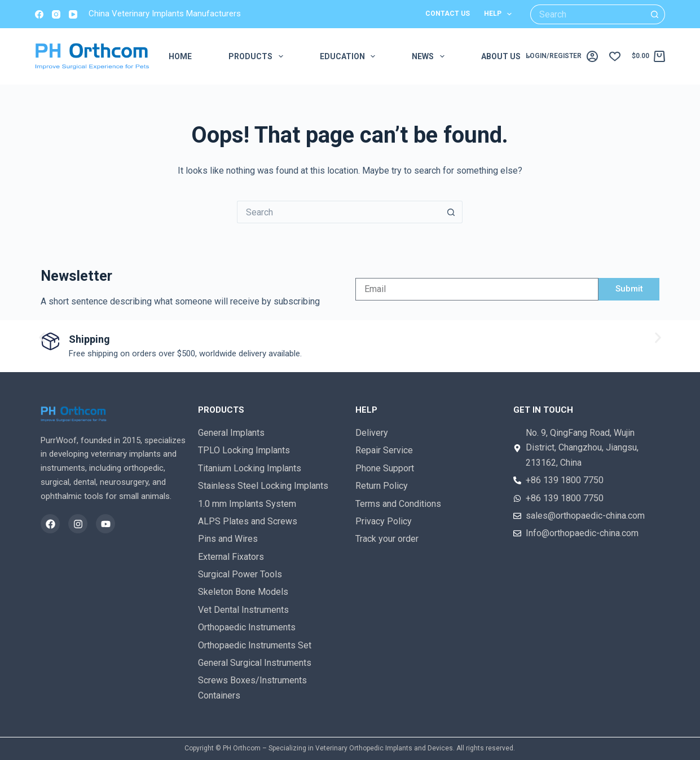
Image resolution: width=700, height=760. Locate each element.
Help (500, 14)
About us (509, 56)
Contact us (448, 14)
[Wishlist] (615, 56)
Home (180, 56)
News (430, 56)
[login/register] (562, 56)
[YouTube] (73, 14)
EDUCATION (350, 56)
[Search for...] (588, 14)
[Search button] (655, 14)
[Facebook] (39, 14)
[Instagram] (56, 14)
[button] (42, 338)
